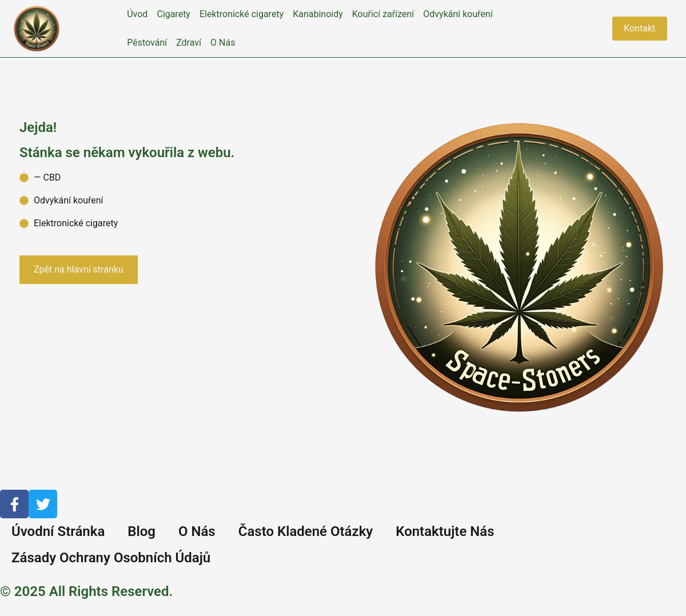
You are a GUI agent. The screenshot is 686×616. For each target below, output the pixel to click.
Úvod (137, 14)
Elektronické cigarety (242, 14)
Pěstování (147, 43)
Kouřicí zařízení (383, 14)
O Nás (223, 43)
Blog (141, 531)
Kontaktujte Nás (445, 531)
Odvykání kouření (458, 14)
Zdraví (189, 43)
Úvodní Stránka (58, 531)
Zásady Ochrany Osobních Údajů (111, 558)
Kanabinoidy (318, 14)
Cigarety (174, 14)
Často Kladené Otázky (306, 531)
